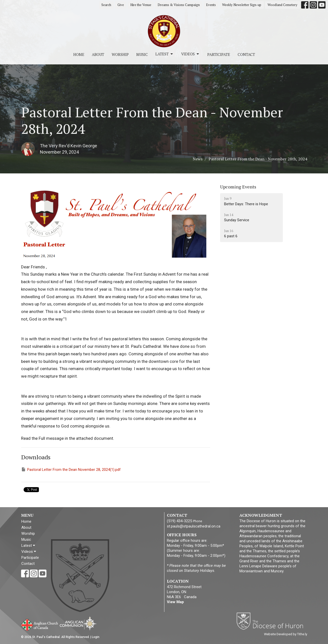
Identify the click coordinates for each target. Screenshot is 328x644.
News (198, 159)
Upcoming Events (238, 187)
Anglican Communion (78, 623)
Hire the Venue (141, 5)
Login (96, 637)
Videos (190, 54)
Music (142, 54)
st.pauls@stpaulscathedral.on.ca (194, 526)
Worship (120, 54)
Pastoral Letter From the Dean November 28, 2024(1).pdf (71, 469)
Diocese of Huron (272, 621)
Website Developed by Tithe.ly (286, 634)
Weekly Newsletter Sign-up (242, 5)
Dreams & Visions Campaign (179, 5)
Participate (219, 54)
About (98, 54)
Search (106, 5)
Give (121, 5)
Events (211, 5)
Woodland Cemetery (282, 5)
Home (79, 54)
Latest (165, 54)
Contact (246, 54)
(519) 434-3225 (179, 521)
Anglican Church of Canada (40, 624)
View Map (175, 602)
